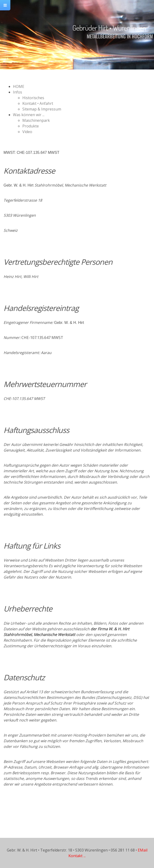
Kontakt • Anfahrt (38, 103)
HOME (19, 86)
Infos (18, 92)
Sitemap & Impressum (42, 109)
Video (27, 132)
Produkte (31, 126)
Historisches (33, 98)
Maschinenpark (36, 120)
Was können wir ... (29, 115)
